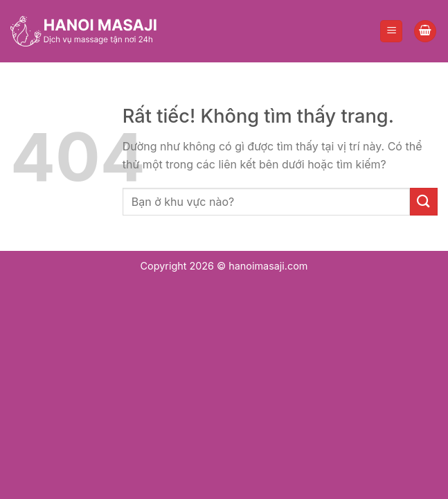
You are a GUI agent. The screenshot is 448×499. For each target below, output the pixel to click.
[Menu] (391, 32)
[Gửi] (424, 201)
